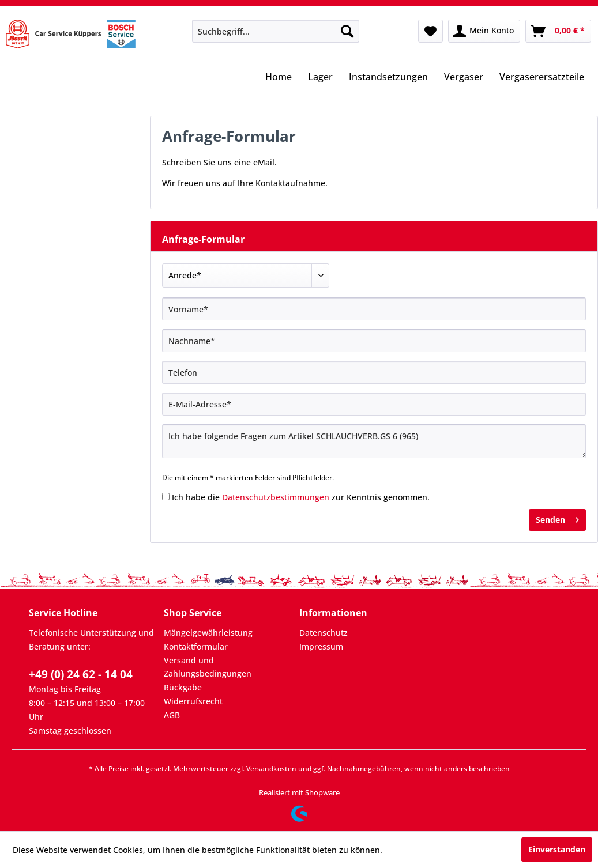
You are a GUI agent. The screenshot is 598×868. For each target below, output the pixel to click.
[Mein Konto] (484, 31)
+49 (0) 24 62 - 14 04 (81, 674)
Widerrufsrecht (193, 701)
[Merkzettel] (430, 31)
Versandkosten (271, 769)
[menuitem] (276, 31)
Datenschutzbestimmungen (276, 497)
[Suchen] (347, 31)
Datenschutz (324, 633)
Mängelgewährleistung (208, 633)
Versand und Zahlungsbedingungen (208, 667)
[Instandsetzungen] (388, 78)
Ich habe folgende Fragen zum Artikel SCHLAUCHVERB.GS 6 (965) (374, 441)
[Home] (279, 78)
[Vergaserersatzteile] (542, 78)
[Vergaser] (464, 78)
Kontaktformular (196, 646)
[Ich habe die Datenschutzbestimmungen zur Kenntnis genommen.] (166, 497)
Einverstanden (557, 849)
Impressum (321, 646)
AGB (172, 715)
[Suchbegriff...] (276, 31)
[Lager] (320, 78)
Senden (557, 518)
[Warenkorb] (558, 31)
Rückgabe (183, 687)
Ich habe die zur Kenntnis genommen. (301, 497)
